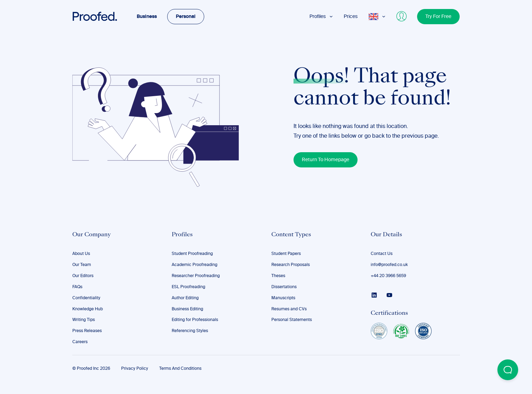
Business (147, 17)
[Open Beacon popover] (508, 370)
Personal (186, 17)
